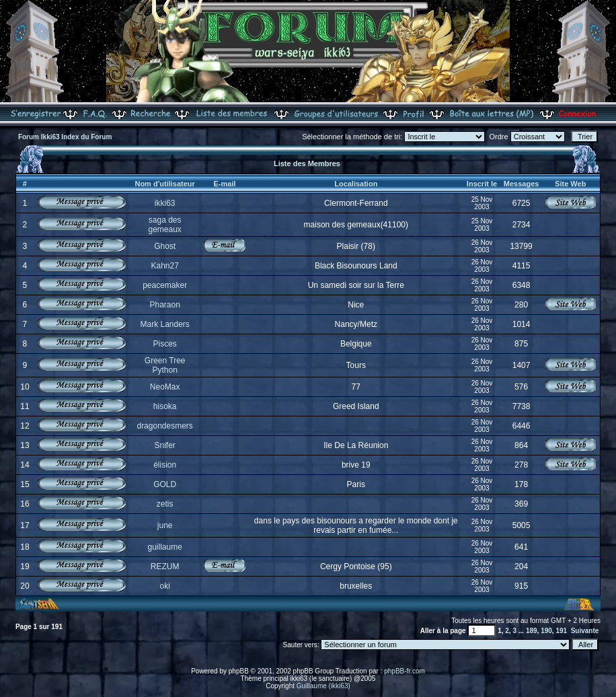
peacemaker (165, 285)
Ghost (165, 246)
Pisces (164, 344)
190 (546, 631)
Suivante (585, 631)
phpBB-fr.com (405, 671)
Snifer (164, 445)
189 (532, 631)
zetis (165, 504)
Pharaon (164, 305)
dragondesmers (164, 426)
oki (164, 586)
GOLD (165, 484)
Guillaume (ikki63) (323, 686)
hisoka (165, 406)
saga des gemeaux (164, 225)
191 (561, 631)
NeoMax (165, 387)
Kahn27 (164, 266)
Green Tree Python (165, 365)
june (165, 525)
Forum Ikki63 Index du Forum (65, 137)
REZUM (165, 566)
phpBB (239, 671)
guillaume (164, 547)
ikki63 (165, 203)
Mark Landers (164, 324)
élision (165, 465)
